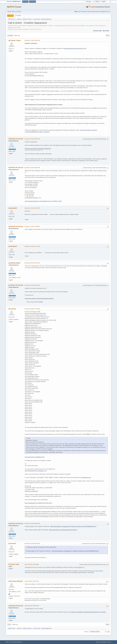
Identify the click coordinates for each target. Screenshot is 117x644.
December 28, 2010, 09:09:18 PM (32, 524)
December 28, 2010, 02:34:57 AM (32, 263)
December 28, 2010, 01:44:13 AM (32, 246)
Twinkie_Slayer (15, 40)
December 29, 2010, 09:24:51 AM (32, 543)
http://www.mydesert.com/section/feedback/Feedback (39, 299)
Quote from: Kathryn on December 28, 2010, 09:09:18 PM (42, 547)
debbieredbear (15, 263)
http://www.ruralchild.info (31, 491)
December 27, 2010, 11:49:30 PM (32, 226)
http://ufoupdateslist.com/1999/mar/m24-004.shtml (38, 503)
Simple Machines (18, 642)
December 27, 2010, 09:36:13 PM (32, 168)
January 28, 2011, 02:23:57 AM (32, 581)
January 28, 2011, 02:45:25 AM (32, 606)
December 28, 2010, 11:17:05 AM (32, 309)
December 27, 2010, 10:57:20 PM (32, 208)
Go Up (9, 625)
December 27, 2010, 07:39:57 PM (32, 40)
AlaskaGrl (14, 208)
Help (97, 642)
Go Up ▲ (109, 642)
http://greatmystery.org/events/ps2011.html (75, 48)
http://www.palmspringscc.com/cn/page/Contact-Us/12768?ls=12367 (43, 201)
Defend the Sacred (17, 139)
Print (108, 36)
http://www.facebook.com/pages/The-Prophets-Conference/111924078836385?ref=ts (73, 526)
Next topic (106, 31)
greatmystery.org (86, 477)
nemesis (13, 309)
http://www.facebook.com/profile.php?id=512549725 (63, 530)
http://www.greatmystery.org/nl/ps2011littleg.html (38, 149)
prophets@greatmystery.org (36, 76)
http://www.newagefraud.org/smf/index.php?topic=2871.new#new (88, 612)
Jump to (86, 632)
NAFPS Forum (14, 7)
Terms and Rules (103, 642)
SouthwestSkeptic (17, 581)
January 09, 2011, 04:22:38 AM (32, 564)
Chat (79, 12)
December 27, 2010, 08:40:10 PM (32, 139)
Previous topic (97, 31)
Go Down (10, 36)
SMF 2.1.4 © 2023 (10, 642)
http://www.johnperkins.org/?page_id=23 (36, 471)
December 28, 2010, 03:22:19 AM (32, 285)
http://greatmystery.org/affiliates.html (35, 457)
